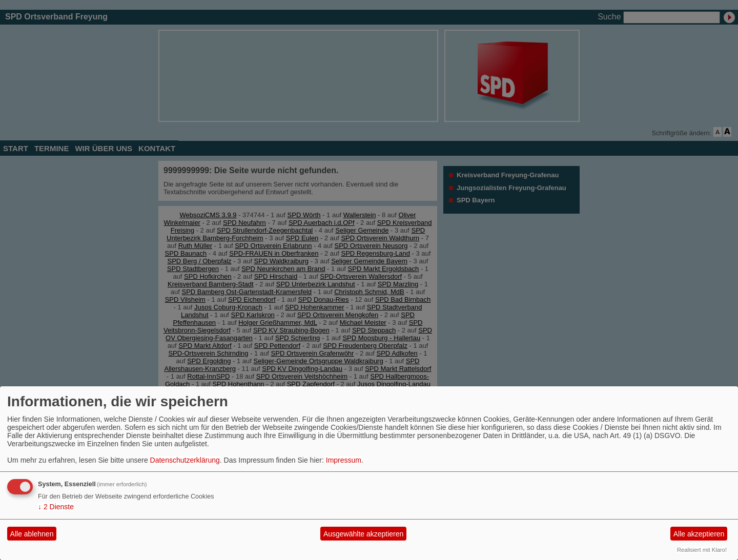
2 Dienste (56, 507)
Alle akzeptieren (699, 534)
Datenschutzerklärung (185, 460)
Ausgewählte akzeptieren (363, 534)
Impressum (344, 460)
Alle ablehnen (32, 534)
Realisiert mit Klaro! (702, 550)
